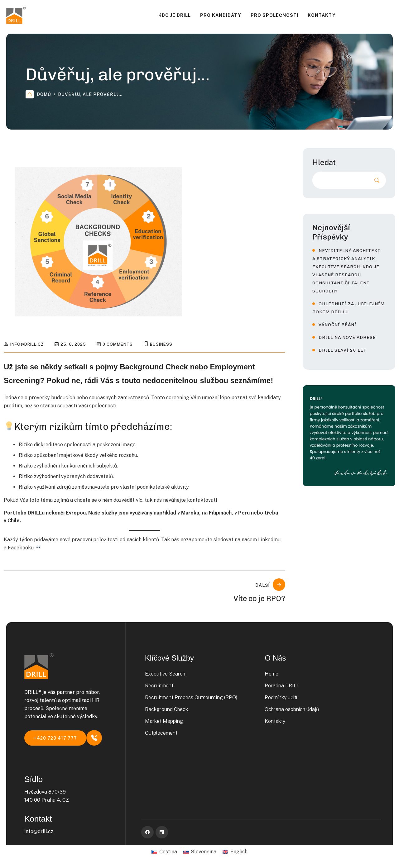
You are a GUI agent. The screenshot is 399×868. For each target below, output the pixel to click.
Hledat (324, 162)
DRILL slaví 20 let (343, 350)
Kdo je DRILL (175, 15)
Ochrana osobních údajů (292, 709)
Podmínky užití (281, 697)
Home (272, 674)
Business (161, 344)
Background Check (166, 709)
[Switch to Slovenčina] (200, 852)
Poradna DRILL (282, 686)
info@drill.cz (27, 344)
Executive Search (165, 674)
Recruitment (159, 686)
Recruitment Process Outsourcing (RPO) (191, 697)
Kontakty (322, 15)
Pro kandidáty (221, 15)
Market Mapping (164, 721)
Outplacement (161, 733)
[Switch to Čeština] (164, 852)
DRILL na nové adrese (347, 337)
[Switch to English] (235, 852)
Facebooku (21, 548)
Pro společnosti (274, 15)
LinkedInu (269, 540)
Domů (38, 94)
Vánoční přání (338, 325)
